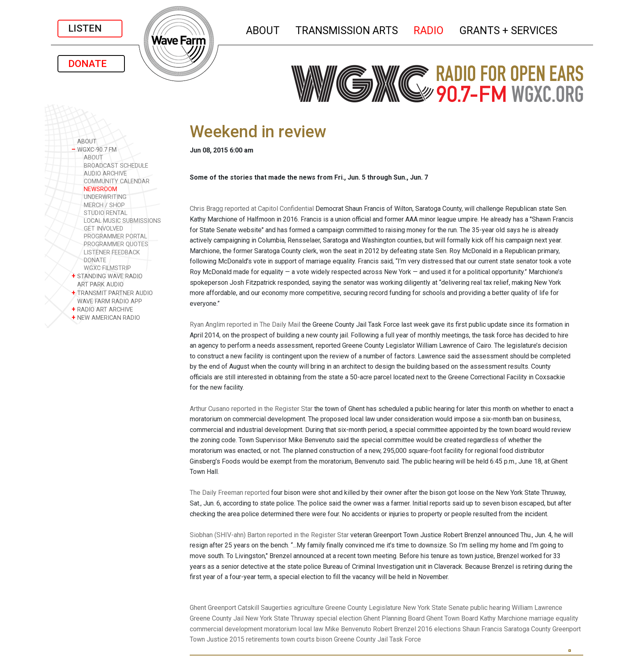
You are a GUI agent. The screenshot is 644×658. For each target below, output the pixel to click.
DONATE (91, 64)
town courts (298, 639)
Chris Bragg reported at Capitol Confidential (252, 209)
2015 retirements (254, 639)
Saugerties (276, 608)
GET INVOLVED (103, 229)
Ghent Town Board (452, 618)
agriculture (309, 608)
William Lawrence (537, 608)
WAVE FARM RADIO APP (107, 301)
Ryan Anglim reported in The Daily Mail (245, 324)
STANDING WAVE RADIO (107, 276)
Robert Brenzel (394, 629)
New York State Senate (436, 608)
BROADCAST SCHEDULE (116, 166)
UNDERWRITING (105, 197)
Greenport (222, 608)
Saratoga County (527, 629)
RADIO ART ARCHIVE (102, 309)
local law (311, 629)
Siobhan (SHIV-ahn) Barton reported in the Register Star (269, 535)
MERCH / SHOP (104, 205)
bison (324, 639)
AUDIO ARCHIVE (105, 174)
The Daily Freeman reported (230, 493)
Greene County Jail (217, 618)
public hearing (490, 608)
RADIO (429, 29)
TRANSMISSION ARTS (347, 29)
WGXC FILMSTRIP (107, 268)
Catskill (248, 608)
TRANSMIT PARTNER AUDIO (112, 293)
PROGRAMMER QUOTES (116, 244)
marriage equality (554, 618)
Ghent (198, 608)
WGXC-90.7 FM (94, 149)
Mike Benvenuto (348, 629)
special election (339, 618)
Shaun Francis (482, 629)
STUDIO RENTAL (106, 213)
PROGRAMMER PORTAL (115, 237)
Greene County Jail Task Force (377, 639)
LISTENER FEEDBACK (112, 253)
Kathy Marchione (504, 618)
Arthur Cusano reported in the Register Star (251, 409)
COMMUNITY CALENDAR (117, 181)
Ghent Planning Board (394, 618)
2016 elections (439, 629)
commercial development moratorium (243, 629)
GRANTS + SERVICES (509, 29)
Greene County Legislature (363, 608)
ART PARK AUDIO (98, 284)
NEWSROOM (100, 189)
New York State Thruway (280, 618)
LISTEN (90, 28)
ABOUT (263, 29)
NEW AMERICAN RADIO (106, 317)
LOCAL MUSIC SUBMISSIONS (122, 221)
